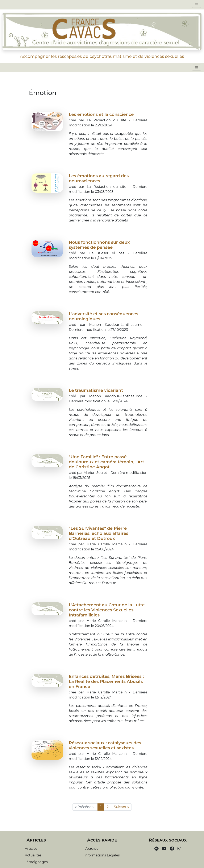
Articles (31, 849)
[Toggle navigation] (197, 5)
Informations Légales (102, 855)
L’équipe (91, 849)
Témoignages (36, 862)
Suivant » (121, 807)
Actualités (33, 855)
